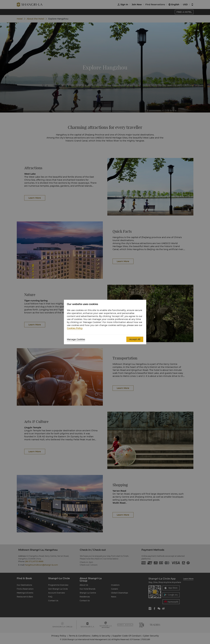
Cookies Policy (75, 328)
